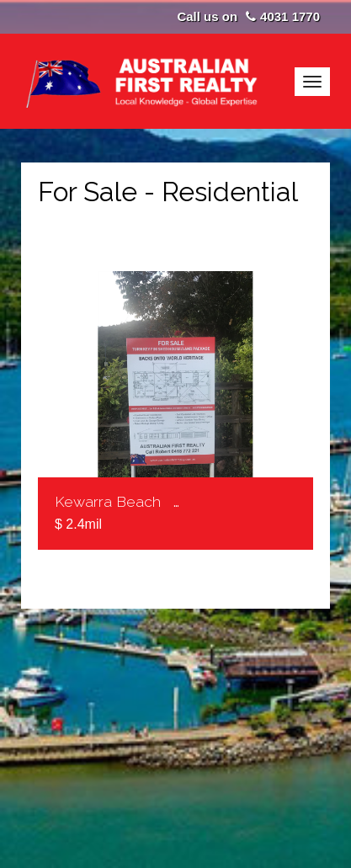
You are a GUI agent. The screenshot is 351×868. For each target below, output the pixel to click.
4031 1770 (290, 16)
